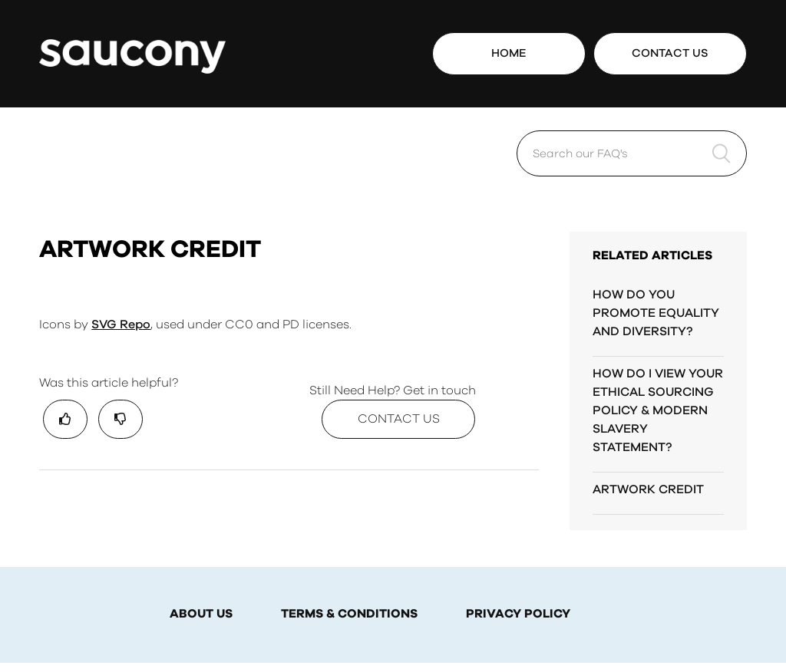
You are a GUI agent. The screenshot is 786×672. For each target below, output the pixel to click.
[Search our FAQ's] (632, 153)
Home (509, 53)
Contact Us (670, 53)
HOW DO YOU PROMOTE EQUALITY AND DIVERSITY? (656, 313)
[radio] (65, 419)
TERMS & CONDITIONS (349, 614)
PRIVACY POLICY (518, 614)
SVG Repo (121, 324)
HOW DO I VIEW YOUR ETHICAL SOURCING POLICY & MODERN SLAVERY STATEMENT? (658, 410)
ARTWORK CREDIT (648, 489)
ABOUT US (201, 614)
